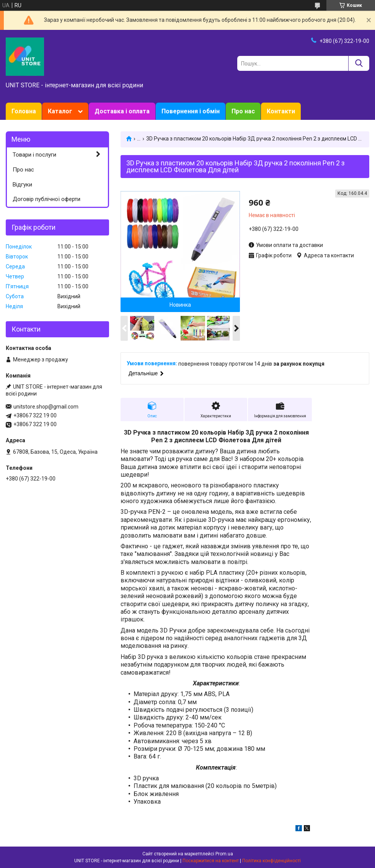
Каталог (60, 111)
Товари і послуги (34, 155)
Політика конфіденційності (271, 861)
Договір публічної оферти (46, 199)
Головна (24, 111)
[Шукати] (359, 63)
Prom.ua (224, 854)
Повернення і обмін (191, 111)
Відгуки (22, 185)
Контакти (281, 111)
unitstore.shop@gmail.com (46, 407)
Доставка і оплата (122, 111)
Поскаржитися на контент (211, 861)
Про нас (243, 111)
